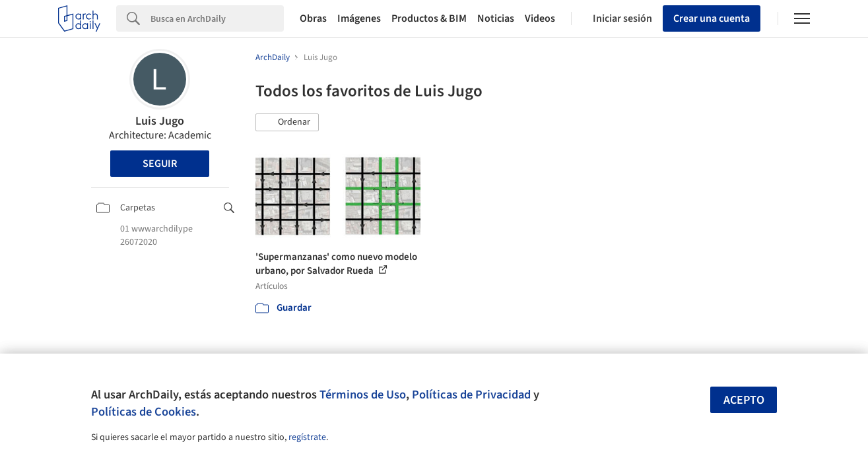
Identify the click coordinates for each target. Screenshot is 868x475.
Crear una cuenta (712, 18)
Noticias (496, 18)
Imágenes (359, 18)
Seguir (160, 164)
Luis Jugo (160, 121)
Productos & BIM (429, 18)
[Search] (217, 18)
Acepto (744, 400)
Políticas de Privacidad (471, 395)
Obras (313, 18)
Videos (540, 18)
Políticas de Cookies (144, 412)
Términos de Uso (363, 395)
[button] (287, 123)
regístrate (307, 437)
